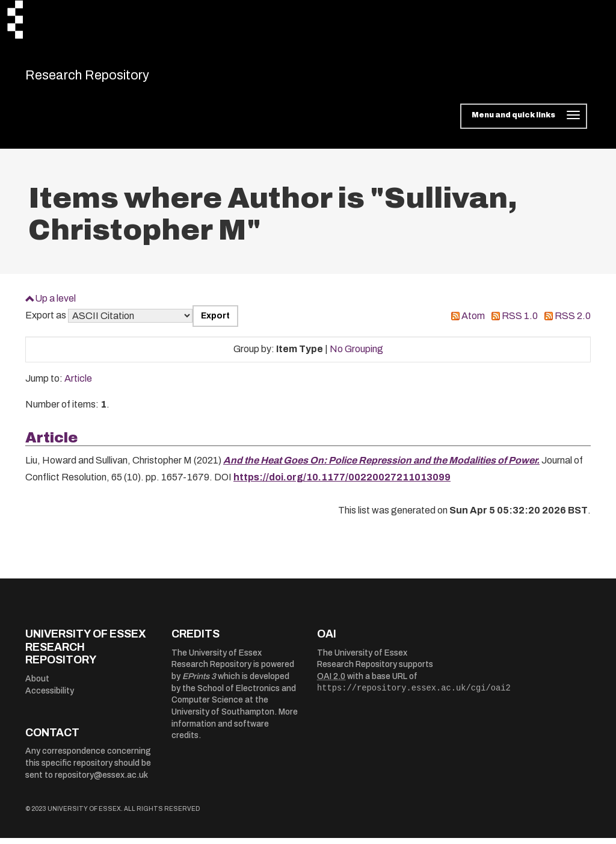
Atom (473, 322)
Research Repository (110, 78)
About (37, 685)
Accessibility (50, 697)
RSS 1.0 (520, 322)
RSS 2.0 (573, 322)
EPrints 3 (199, 683)
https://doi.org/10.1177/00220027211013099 (342, 484)
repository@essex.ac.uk (101, 781)
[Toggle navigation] (524, 123)
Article (78, 385)
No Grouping (356, 355)
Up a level (55, 304)
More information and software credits (235, 730)
